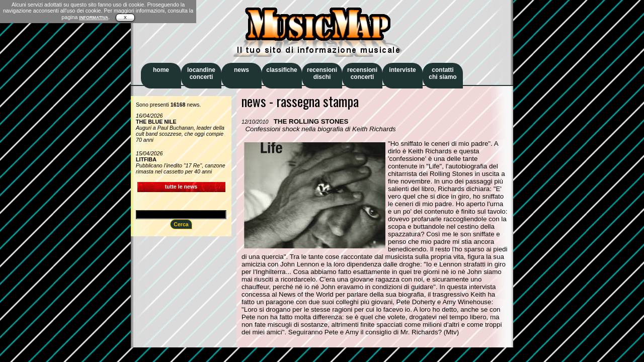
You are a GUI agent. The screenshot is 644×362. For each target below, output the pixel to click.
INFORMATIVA (94, 18)
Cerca (181, 224)
